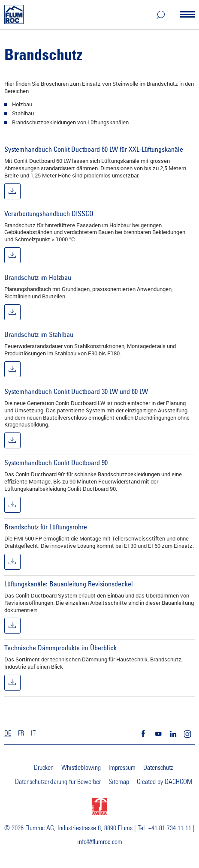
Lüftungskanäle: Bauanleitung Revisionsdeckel (69, 584)
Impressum (122, 768)
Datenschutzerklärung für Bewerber (58, 782)
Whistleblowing (81, 768)
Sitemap (119, 782)
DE (8, 733)
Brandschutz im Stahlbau (39, 334)
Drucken (44, 768)
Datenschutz (158, 768)
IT (33, 733)
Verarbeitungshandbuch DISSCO (49, 213)
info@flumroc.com (100, 842)
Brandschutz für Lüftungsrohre (46, 527)
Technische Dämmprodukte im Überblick (60, 648)
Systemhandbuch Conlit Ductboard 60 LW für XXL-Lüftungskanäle (94, 149)
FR (21, 733)
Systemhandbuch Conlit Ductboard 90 (56, 463)
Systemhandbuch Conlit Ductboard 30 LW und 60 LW (76, 391)
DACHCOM (178, 782)
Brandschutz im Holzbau (38, 277)
